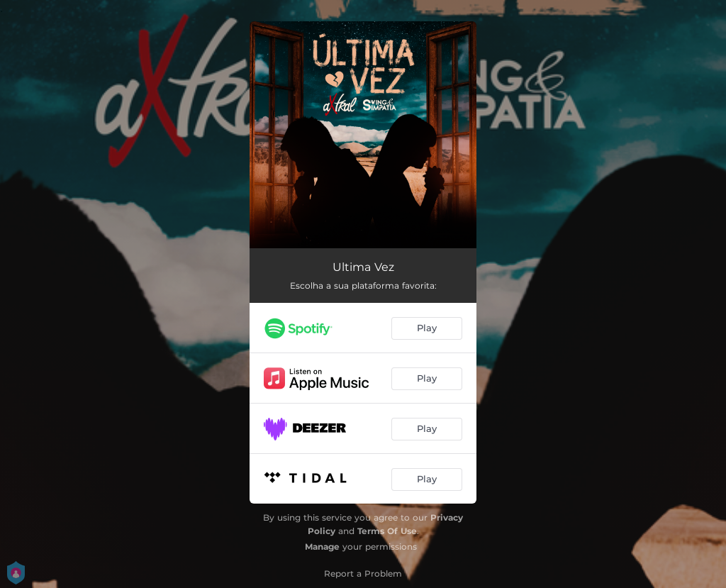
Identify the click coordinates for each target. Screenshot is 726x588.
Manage (322, 547)
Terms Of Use (387, 531)
